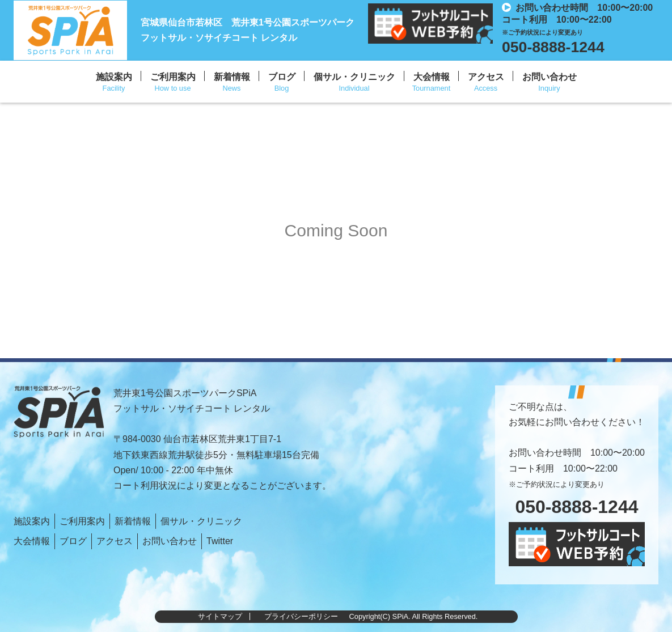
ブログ (282, 77)
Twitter (220, 541)
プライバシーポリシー (301, 616)
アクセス (486, 77)
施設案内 (114, 77)
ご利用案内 (173, 77)
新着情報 (232, 77)
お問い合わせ (550, 77)
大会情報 (432, 77)
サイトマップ (220, 616)
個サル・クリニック (354, 77)
